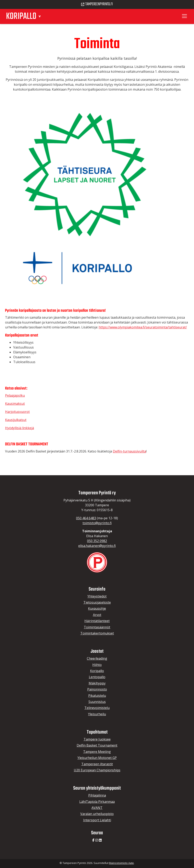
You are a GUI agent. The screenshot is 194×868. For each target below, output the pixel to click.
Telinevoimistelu (97, 708)
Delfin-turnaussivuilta (129, 451)
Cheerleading (97, 658)
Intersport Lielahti (97, 820)
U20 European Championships (97, 770)
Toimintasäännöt (97, 627)
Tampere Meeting (97, 752)
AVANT (97, 808)
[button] (40, 16)
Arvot (97, 615)
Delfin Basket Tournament (97, 745)
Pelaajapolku (15, 395)
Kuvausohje (97, 608)
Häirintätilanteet (97, 621)
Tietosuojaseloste (97, 602)
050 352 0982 (97, 541)
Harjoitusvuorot (17, 412)
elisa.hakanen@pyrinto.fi (97, 546)
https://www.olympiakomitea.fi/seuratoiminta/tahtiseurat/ (143, 327)
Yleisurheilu (97, 714)
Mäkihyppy (97, 683)
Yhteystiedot (97, 596)
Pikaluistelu (97, 696)
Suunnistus (97, 702)
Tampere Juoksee (97, 739)
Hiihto (97, 665)
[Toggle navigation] (185, 16)
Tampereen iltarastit (97, 764)
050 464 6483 (86, 518)
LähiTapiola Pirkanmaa (97, 802)
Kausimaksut (15, 404)
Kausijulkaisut (16, 420)
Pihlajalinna (97, 795)
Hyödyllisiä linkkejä (20, 428)
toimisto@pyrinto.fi (97, 523)
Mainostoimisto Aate (121, 863)
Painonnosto (97, 689)
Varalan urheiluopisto (97, 814)
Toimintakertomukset (97, 633)
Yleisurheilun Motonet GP (97, 758)
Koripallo (97, 671)
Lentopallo (97, 677)
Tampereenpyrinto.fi (97, 4)
